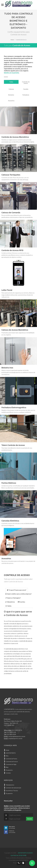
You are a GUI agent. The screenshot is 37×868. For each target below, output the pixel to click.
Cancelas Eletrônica (10, 521)
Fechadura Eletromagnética (14, 407)
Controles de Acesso (26, 83)
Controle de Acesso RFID (12, 250)
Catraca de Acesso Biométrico (15, 330)
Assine (30, 819)
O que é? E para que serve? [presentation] (17, 590)
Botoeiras (11, 95)
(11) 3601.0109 (11, 734)
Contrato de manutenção (13, 788)
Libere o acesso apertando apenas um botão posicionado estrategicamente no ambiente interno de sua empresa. (18, 372)
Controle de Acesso (12, 761)
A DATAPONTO (11, 753)
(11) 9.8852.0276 (17, 730)
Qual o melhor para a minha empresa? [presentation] (18, 594)
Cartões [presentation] (21, 602)
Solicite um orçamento (11, 73)
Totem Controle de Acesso (13, 445)
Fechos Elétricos (9, 483)
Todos (11, 82)
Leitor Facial (7, 290)
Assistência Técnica (12, 791)
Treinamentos (10, 785)
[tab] (17, 590)
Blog (7, 767)
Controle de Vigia (11, 764)
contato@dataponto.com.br (17, 736)
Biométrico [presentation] (10, 602)
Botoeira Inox (7, 368)
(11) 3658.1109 (11, 732)
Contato (8, 773)
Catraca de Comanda (11, 213)
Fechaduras (26, 95)
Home (12, 40)
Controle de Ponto (11, 759)
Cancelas (26, 89)
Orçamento (9, 770)
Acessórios (11, 101)
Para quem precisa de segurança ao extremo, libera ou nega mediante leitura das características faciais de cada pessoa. (18, 295)
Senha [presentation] (8, 606)
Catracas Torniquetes (11, 175)
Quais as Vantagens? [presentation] (13, 598)
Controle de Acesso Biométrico (15, 137)
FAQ (7, 756)
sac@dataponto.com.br (15, 738)
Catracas (11, 89)
